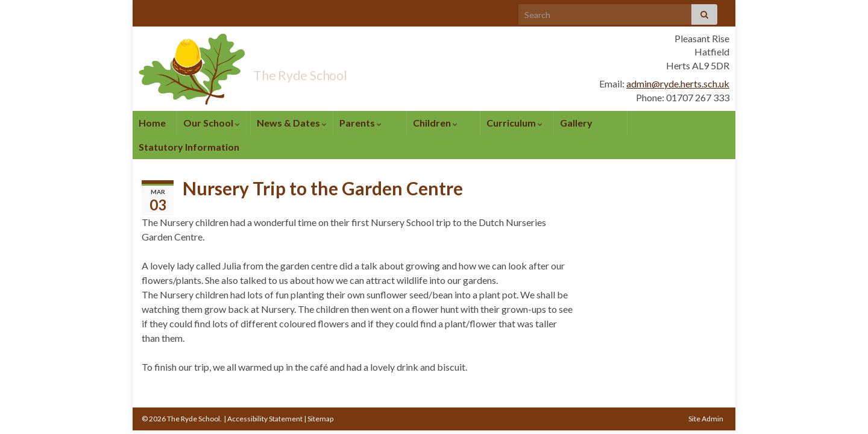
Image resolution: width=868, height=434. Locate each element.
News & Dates (292, 123)
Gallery (576, 123)
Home (152, 123)
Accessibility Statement (265, 419)
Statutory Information (189, 147)
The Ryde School (334, 71)
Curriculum (514, 123)
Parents (360, 123)
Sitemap (320, 419)
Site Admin (706, 419)
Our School (212, 123)
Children (435, 123)
